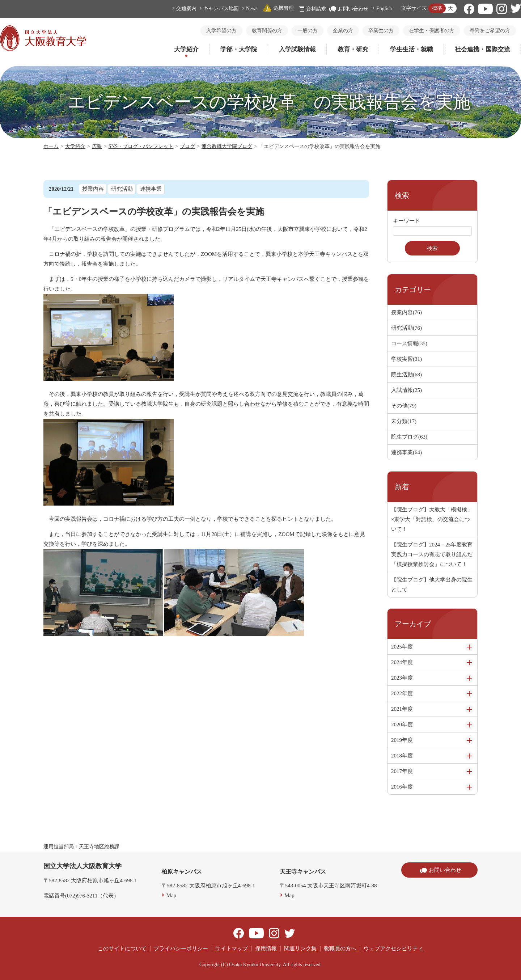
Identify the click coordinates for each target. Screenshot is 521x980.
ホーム (51, 146)
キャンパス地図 (221, 9)
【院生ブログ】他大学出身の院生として (432, 585)
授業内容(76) (406, 312)
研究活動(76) (406, 328)
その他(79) (404, 406)
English (384, 9)
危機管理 (278, 8)
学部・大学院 (239, 49)
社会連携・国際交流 (482, 49)
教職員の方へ (340, 949)
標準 (437, 8)
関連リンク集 (300, 949)
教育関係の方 (267, 31)
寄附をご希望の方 (490, 31)
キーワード (406, 221)
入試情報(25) (406, 390)
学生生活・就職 (412, 49)
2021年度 (402, 709)
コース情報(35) (409, 343)
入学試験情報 (297, 49)
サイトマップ (232, 949)
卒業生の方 (381, 31)
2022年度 (402, 693)
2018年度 (402, 756)
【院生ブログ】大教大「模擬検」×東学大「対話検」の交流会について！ (432, 519)
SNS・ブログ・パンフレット (141, 146)
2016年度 (402, 787)
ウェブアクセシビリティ (393, 949)
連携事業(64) (406, 452)
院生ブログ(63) (409, 437)
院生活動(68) (406, 375)
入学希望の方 (221, 31)
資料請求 (313, 9)
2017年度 (402, 771)
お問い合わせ (349, 9)
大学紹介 (186, 49)
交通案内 (186, 9)
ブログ (187, 146)
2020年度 (402, 725)
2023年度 (402, 678)
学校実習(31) (406, 359)
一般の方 (308, 31)
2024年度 (402, 662)
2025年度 (402, 647)
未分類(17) (404, 421)
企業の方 (343, 31)
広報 (97, 146)
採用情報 (266, 949)
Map (171, 895)
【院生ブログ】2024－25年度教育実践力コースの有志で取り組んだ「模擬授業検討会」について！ (432, 554)
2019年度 (402, 740)
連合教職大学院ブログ (227, 146)
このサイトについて (122, 949)
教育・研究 (353, 49)
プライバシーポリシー (181, 949)
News (252, 9)
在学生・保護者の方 (432, 31)
